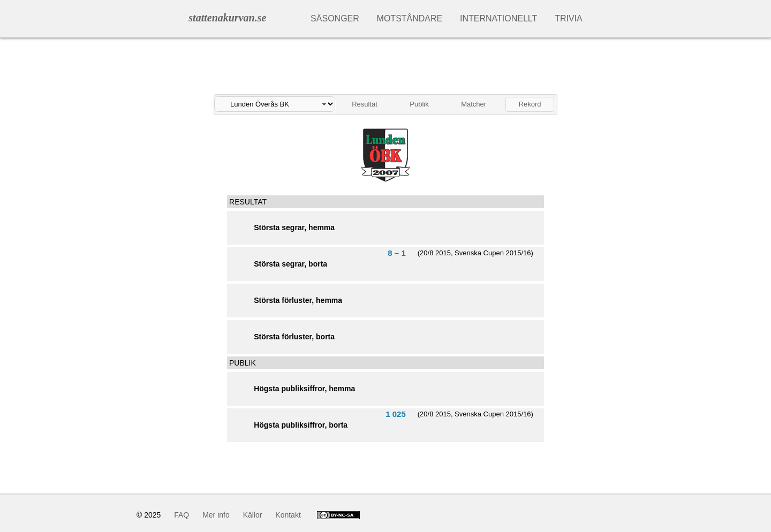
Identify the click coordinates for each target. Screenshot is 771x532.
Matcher (474, 104)
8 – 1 (396, 253)
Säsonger (335, 18)
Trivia (569, 18)
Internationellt (498, 18)
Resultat (365, 104)
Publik (419, 104)
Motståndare (410, 18)
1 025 (396, 414)
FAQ (182, 515)
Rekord (530, 104)
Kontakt (288, 515)
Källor (253, 515)
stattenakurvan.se (227, 18)
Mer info (216, 515)
